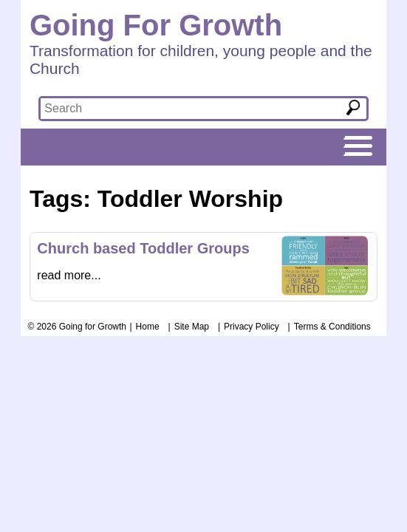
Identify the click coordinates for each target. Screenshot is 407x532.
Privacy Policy (252, 327)
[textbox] (182, 109)
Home (148, 327)
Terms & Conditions (332, 327)
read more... (69, 275)
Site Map (192, 327)
